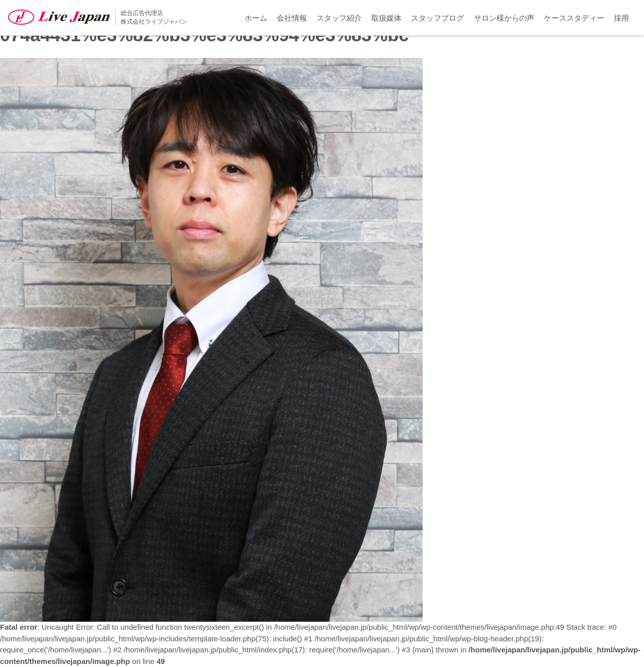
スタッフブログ (437, 18)
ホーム (256, 18)
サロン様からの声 (504, 18)
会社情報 (292, 18)
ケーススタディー (574, 18)
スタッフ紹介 (339, 18)
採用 (621, 18)
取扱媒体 (386, 18)
